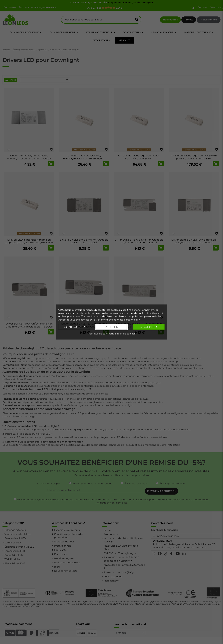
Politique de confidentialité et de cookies (112, 334)
